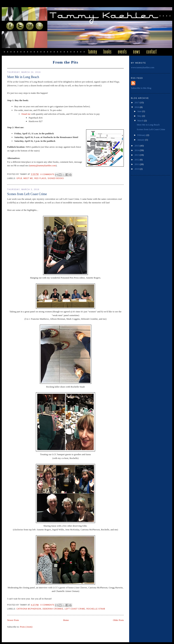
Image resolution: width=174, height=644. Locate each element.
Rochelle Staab (96, 609)
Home (66, 620)
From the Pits (65, 62)
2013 (137, 155)
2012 (137, 160)
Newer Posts (13, 620)
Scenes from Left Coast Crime (27, 194)
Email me (26, 114)
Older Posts (118, 620)
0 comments (48, 174)
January (141, 140)
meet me (28, 178)
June (140, 111)
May (140, 116)
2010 (137, 169)
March (141, 121)
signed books (56, 178)
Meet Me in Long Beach (23, 77)
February (142, 135)
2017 (137, 102)
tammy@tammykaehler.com (43, 165)
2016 (137, 107)
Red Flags (40, 178)
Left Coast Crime (75, 609)
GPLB (19, 178)
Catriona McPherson (29, 609)
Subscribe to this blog (141, 88)
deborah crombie (53, 609)
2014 (137, 150)
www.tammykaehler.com (143, 67)
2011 (137, 164)
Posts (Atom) (26, 627)
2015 (137, 146)
